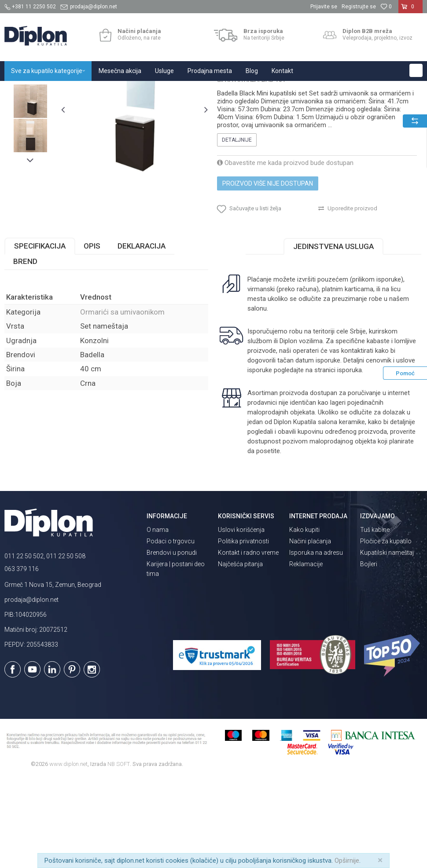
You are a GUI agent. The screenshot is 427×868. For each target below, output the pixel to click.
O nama (158, 620)
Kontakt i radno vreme (248, 643)
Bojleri (369, 654)
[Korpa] (410, 10)
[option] (30, 152)
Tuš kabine (375, 620)
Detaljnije (237, 225)
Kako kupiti (304, 620)
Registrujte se (359, 7)
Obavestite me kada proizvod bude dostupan (285, 248)
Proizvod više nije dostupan (268, 269)
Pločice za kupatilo (386, 631)
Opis (92, 336)
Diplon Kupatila (24, 90)
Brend (25, 351)
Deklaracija (142, 336)
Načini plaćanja (310, 631)
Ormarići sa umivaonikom (184, 90)
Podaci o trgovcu (171, 631)
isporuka (349, 460)
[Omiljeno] (386, 7)
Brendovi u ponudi (172, 643)
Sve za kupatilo (69, 90)
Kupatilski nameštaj (120, 90)
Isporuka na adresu (316, 643)
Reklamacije (306, 654)
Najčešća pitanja (240, 654)
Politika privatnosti (243, 631)
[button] (416, 70)
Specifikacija (40, 336)
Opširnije (347, 861)
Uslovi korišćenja (241, 620)
